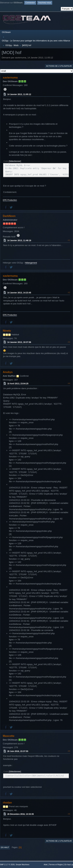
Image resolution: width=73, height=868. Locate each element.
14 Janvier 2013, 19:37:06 (19, 342)
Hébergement (31, 263)
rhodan (7, 803)
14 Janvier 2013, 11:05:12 (19, 94)
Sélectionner (15, 161)
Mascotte (9, 736)
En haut (5, 847)
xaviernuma (10, 78)
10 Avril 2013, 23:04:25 (18, 384)
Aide (46, 865)
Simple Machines (22, 865)
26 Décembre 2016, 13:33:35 (21, 814)
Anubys (8, 372)
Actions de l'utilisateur (59, 66)
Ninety (7, 331)
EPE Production (10, 200)
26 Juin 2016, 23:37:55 (18, 751)
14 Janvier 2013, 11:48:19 (19, 241)
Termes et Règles (56, 865)
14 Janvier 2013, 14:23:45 (19, 293)
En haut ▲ (69, 865)
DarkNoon (9, 216)
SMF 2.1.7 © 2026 (7, 865)
